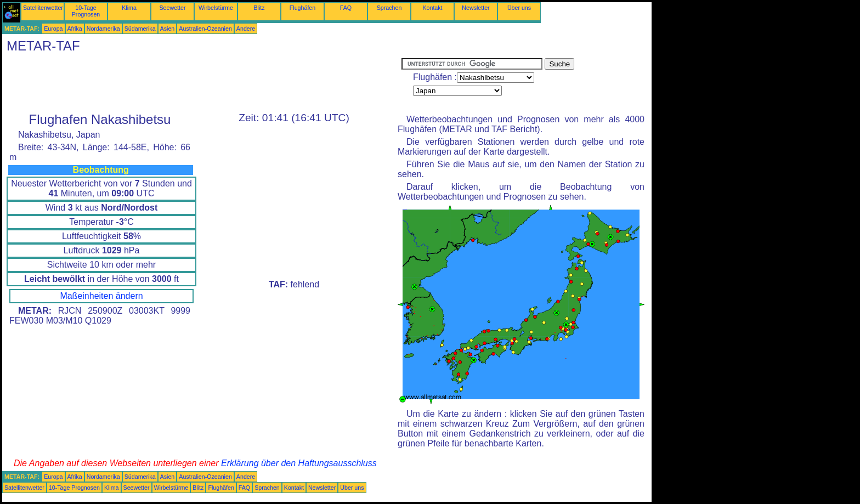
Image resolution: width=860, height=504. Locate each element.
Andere (246, 29)
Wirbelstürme (216, 8)
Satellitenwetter (43, 8)
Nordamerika (103, 29)
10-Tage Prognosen (86, 11)
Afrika (75, 29)
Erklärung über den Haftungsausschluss (299, 463)
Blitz (259, 8)
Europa (53, 29)
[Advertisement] (202, 83)
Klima (129, 8)
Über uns (519, 8)
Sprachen (389, 8)
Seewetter (173, 8)
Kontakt (432, 8)
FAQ (346, 8)
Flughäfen (302, 8)
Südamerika (140, 29)
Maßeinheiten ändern (101, 296)
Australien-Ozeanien (205, 29)
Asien (168, 29)
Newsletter (476, 8)
